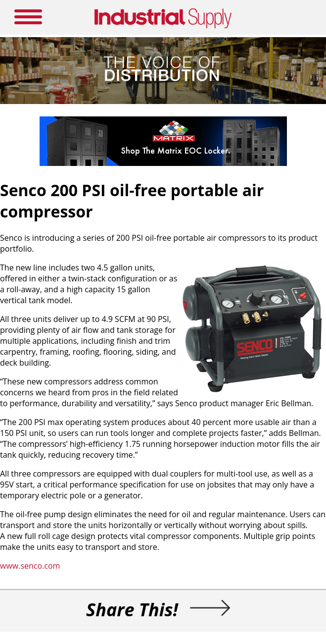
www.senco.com (30, 566)
